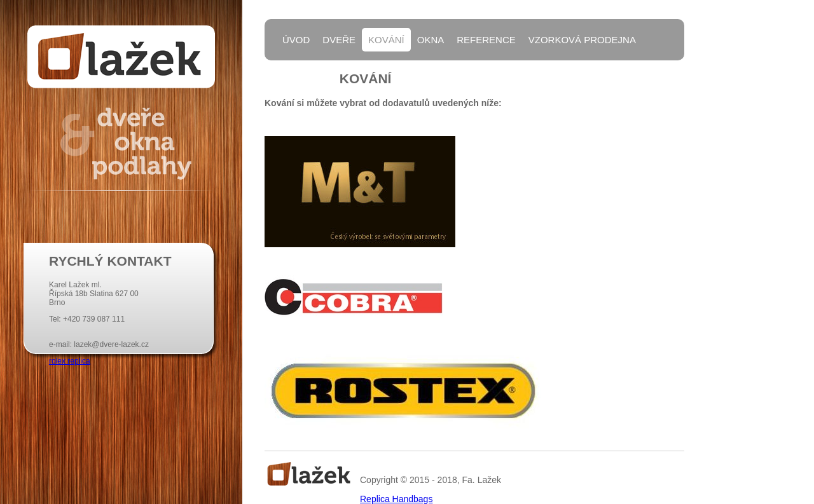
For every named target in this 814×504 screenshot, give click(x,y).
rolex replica (70, 361)
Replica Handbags (396, 499)
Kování (386, 40)
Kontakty (308, 72)
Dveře (339, 40)
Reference (486, 40)
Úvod (296, 40)
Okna (431, 40)
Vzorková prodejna (582, 40)
